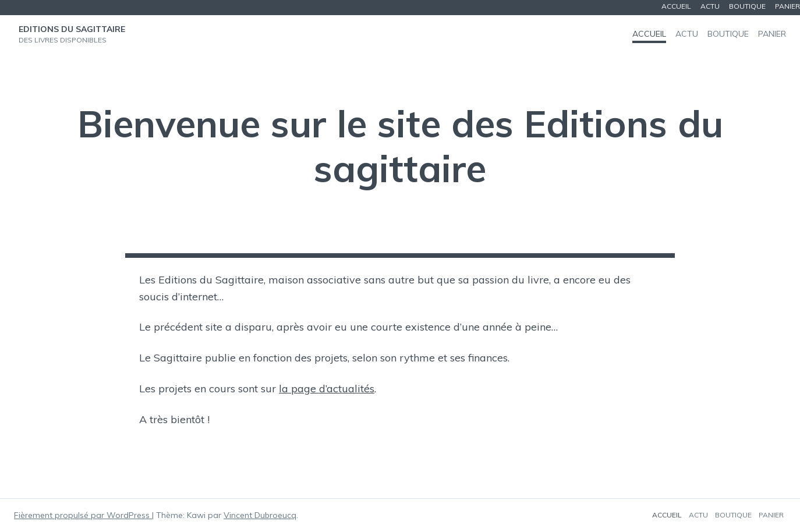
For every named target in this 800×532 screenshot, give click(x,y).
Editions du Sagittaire (72, 29)
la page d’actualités (327, 389)
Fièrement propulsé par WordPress (83, 515)
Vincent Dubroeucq (260, 515)
